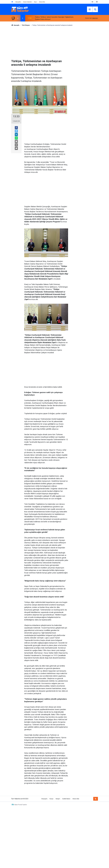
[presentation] (18, 18)
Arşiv (35, 2)
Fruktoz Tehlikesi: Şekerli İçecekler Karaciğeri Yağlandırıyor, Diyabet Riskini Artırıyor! (54, 18)
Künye (51, 799)
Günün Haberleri (27, 2)
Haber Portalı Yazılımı (21, 805)
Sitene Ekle (42, 2)
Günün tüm (92, 18)
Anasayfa (44, 799)
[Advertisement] (55, 42)
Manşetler (18, 2)
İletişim (58, 799)
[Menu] (90, 9)
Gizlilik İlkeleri (66, 799)
